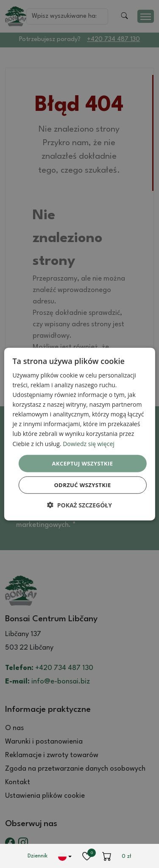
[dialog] (79, 434)
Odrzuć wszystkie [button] (82, 485)
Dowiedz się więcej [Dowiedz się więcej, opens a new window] (89, 443)
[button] (79, 505)
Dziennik (38, 856)
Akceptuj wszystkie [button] (83, 463)
